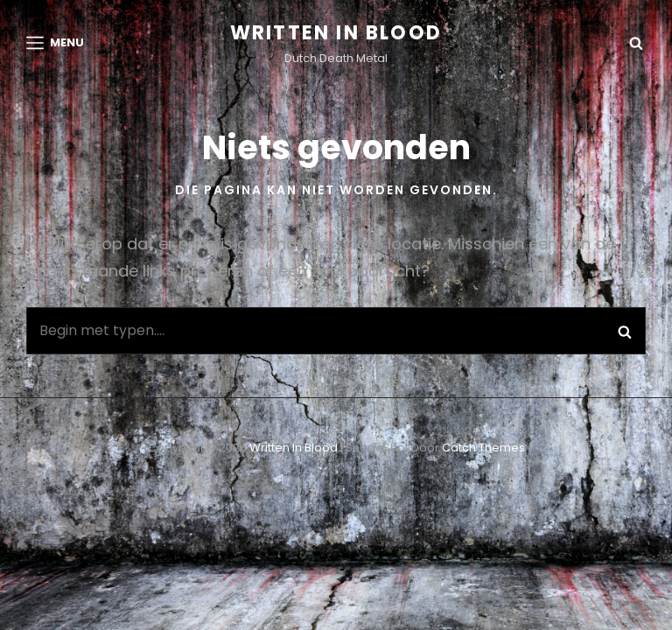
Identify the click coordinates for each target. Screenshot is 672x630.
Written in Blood (336, 33)
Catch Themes (483, 448)
